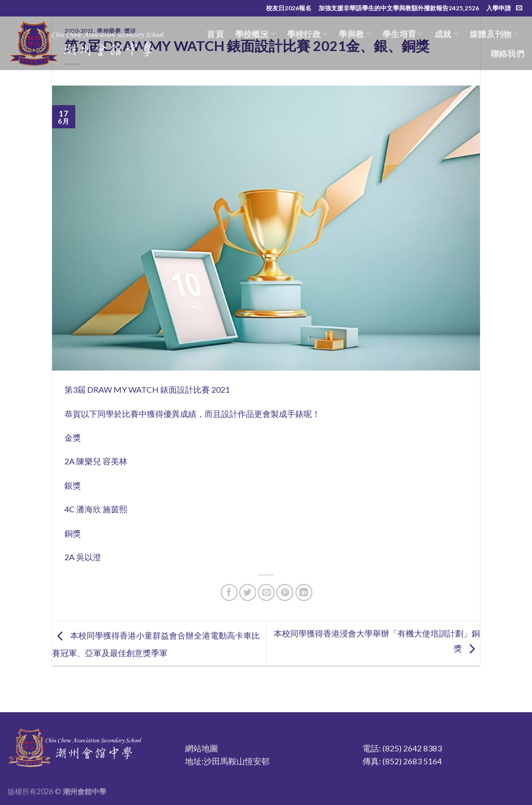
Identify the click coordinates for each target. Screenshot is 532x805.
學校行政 (307, 34)
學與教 (355, 34)
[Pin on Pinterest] (285, 592)
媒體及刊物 (494, 34)
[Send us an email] (519, 8)
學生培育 (403, 34)
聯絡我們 (508, 53)
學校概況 (255, 34)
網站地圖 (202, 748)
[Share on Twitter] (248, 592)
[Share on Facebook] (229, 592)
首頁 (215, 34)
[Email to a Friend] (266, 592)
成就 (446, 34)
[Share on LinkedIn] (304, 592)
